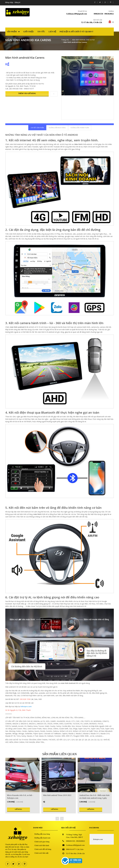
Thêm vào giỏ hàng (27, 93)
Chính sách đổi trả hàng (43, 849)
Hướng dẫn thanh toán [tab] (80, 128)
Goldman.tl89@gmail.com (77, 14)
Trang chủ (65, 40)
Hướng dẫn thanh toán (42, 838)
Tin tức (41, 32)
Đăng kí (17, 2)
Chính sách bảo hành (42, 845)
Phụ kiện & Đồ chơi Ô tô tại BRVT (76, 32)
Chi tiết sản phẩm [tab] (37, 128)
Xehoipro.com (98, 839)
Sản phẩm (13, 32)
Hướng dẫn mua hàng (42, 834)
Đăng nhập (9, 2)
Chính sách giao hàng (42, 842)
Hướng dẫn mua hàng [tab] (57, 128)
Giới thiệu (29, 32)
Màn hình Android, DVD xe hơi (83, 40)
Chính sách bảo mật (41, 853)
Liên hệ (52, 32)
